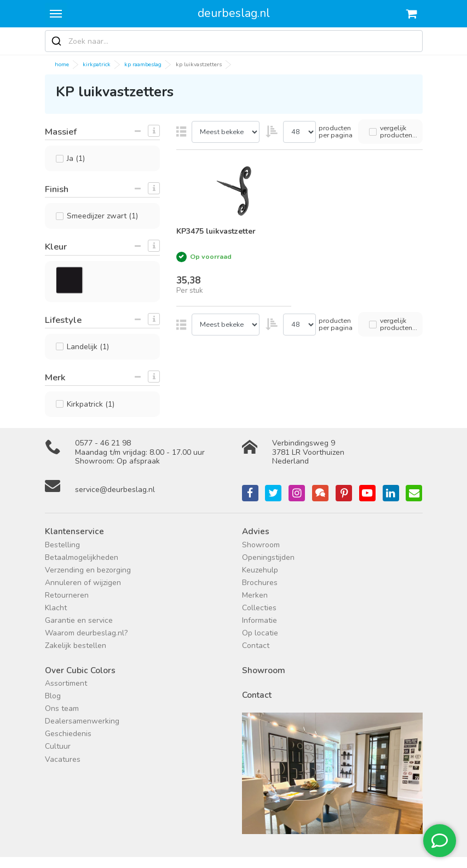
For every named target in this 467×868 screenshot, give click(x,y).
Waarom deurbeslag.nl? (86, 633)
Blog (53, 696)
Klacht (56, 608)
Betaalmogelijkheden (82, 557)
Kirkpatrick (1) (91, 404)
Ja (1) (76, 158)
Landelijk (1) (88, 347)
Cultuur (58, 746)
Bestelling (62, 545)
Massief (61, 132)
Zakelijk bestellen (76, 646)
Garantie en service (79, 620)
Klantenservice (74, 531)
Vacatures (63, 759)
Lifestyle (63, 320)
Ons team (62, 708)
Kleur (56, 247)
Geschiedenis (68, 734)
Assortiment (66, 683)
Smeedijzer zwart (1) (102, 216)
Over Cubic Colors (80, 670)
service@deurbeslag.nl (115, 490)
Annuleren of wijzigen (83, 583)
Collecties (259, 608)
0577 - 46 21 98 (103, 443)
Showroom (261, 545)
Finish (57, 189)
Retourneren (67, 595)
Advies (256, 531)
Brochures (260, 583)
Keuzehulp (260, 570)
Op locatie (260, 633)
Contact (256, 646)
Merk (55, 377)
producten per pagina (336, 132)
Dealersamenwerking (82, 721)
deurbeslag (234, 13)
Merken (255, 595)
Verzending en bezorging (88, 570)
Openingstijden (268, 557)
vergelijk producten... (399, 132)
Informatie (260, 620)
